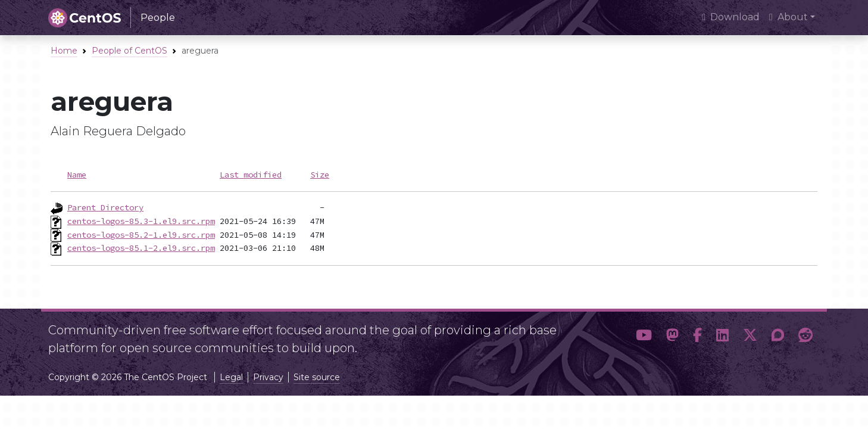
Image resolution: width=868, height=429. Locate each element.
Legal (231, 377)
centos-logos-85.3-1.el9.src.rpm (141, 221)
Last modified (251, 175)
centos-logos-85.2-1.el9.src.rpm (141, 235)
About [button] (789, 17)
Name (77, 175)
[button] (644, 335)
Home (64, 51)
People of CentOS (129, 51)
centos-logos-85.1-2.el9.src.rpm (141, 248)
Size (320, 175)
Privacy (268, 377)
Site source (317, 377)
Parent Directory (105, 207)
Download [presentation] (731, 17)
